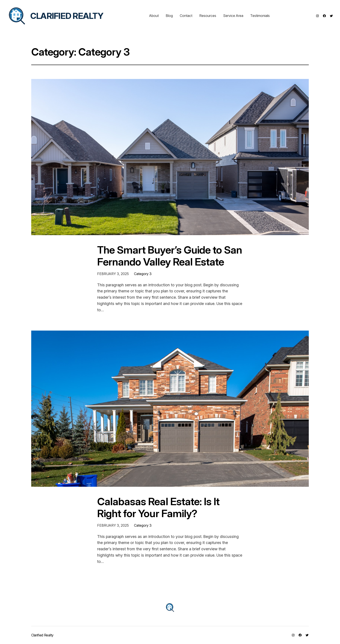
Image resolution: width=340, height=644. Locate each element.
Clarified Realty (67, 16)
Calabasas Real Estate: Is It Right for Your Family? (158, 507)
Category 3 (143, 274)
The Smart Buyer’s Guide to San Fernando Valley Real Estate (170, 256)
